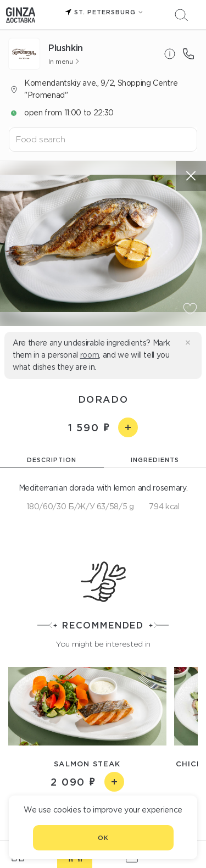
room (90, 355)
